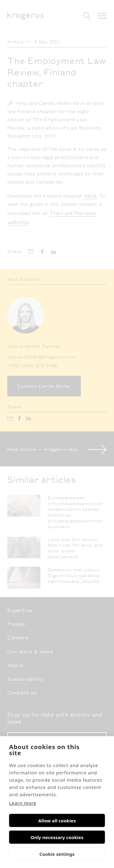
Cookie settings (57, 854)
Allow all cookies (57, 821)
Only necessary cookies (57, 837)
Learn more (23, 803)
